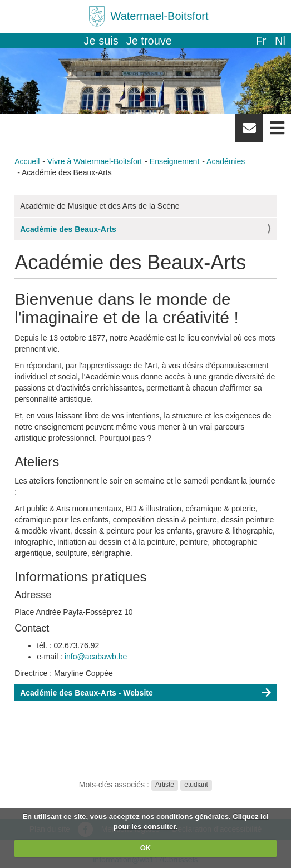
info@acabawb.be (96, 657)
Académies (226, 161)
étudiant (196, 785)
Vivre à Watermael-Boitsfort (95, 161)
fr (261, 41)
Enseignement (175, 161)
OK (146, 848)
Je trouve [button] (149, 41)
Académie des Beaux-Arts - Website (87, 693)
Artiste (165, 785)
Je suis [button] (101, 41)
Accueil (27, 161)
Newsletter (249, 132)
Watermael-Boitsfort (160, 16)
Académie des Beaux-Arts (68, 229)
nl (280, 41)
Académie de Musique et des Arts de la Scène (100, 206)
